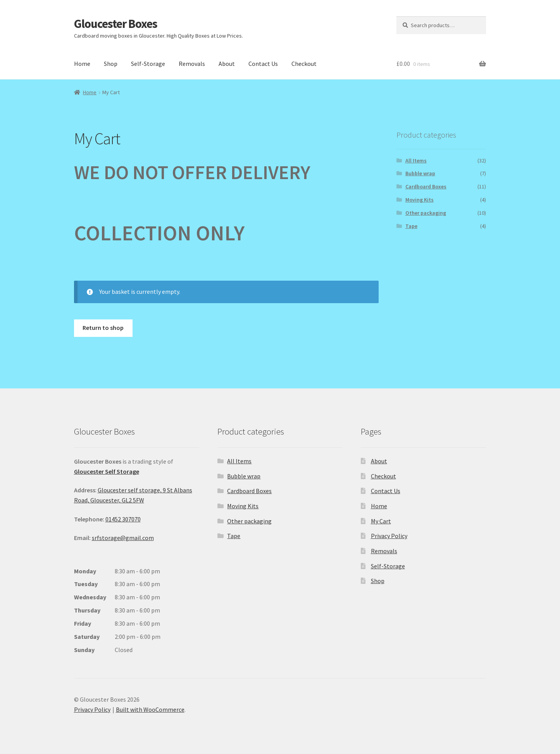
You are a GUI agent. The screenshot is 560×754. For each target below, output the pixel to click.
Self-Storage (148, 64)
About (227, 64)
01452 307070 (123, 519)
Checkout (304, 64)
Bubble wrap (420, 173)
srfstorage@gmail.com (123, 538)
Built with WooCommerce (150, 709)
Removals (192, 64)
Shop (111, 64)
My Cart (381, 521)
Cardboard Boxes (426, 186)
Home (82, 64)
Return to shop (103, 328)
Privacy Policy (389, 536)
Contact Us (263, 64)
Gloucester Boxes (116, 23)
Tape (411, 226)
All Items (416, 160)
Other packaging (426, 213)
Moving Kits (420, 200)
